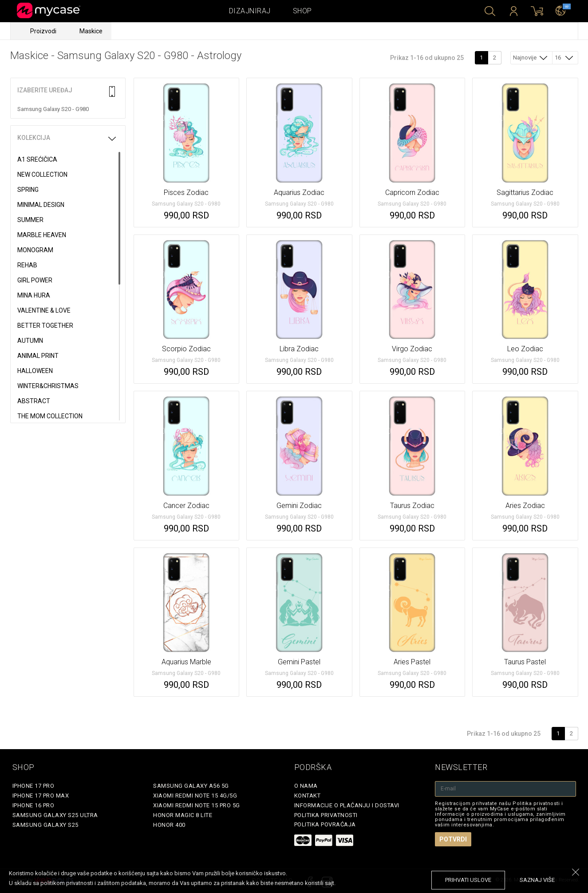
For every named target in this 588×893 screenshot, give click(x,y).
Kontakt (308, 796)
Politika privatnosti (326, 815)
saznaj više (537, 880)
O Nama (306, 786)
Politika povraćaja (325, 824)
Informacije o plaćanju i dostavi (347, 805)
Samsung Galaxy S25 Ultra (55, 815)
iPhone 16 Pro (34, 805)
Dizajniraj (250, 11)
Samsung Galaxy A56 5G (191, 786)
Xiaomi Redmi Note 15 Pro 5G (197, 805)
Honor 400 (169, 825)
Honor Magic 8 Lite (183, 815)
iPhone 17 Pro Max (41, 796)
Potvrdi (453, 839)
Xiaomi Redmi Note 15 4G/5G (195, 796)
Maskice (91, 31)
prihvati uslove (468, 880)
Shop (302, 11)
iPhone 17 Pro (34, 786)
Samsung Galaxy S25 (45, 825)
